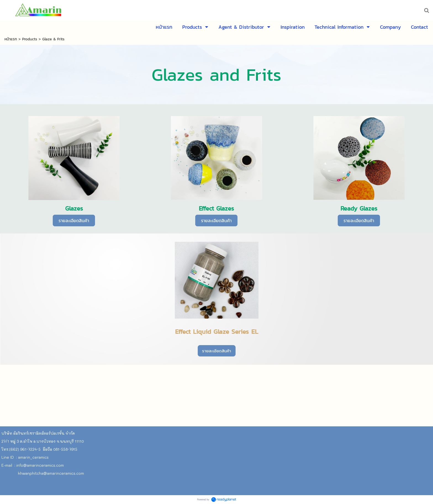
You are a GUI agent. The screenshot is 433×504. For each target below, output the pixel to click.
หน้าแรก (11, 39)
